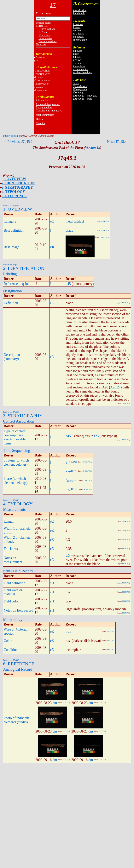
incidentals (79, 13)
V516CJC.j (88, 489)
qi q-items (79, 34)
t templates (79, 66)
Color (8, 641)
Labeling (10, 274)
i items (77, 27)
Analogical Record (18, 669)
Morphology (13, 620)
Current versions (47, 41)
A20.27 (115, 387)
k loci (76, 54)
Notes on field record (18, 610)
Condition (11, 650)
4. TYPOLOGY (13, 192)
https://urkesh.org (13, 136)
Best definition (14, 230)
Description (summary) (12, 357)
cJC (53, 247)
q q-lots (77, 31)
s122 (69, 463)
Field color (11, 601)
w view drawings (82, 72)
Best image (11, 247)
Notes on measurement (13, 560)
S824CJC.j (105, 221)
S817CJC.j (126, 440)
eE (52, 221)
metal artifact (75, 221)
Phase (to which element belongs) (16, 481)
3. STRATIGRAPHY (17, 187)
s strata (77, 63)
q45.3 (70, 436)
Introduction (42, 100)
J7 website (44, 35)
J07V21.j (66, 703)
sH (52, 583)
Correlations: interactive (49, 111)
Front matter (45, 38)
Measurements (14, 509)
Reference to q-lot (16, 284)
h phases (78, 51)
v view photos (81, 69)
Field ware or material (13, 592)
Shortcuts (41, 44)
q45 (68, 284)
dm (55, 703)
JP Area (43, 32)
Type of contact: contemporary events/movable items (15, 437)
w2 (68, 556)
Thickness (11, 549)
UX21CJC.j (105, 237)
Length (9, 521)
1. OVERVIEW (15, 179)
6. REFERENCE (14, 196)
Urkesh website (47, 29)
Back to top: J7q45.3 (11, 205)
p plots (77, 57)
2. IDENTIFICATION (18, 183)
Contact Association (19, 421)
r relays (77, 60)
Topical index (43, 23)
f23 (96, 436)
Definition (11, 303)
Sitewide (41, 123)
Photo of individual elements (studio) (17, 720)
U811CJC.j (88, 481)
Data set (40, 119)
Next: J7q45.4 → (119, 142)
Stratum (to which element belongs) (16, 462)
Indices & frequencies (48, 104)
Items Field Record (18, 571)
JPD (75, 462)
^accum (71, 481)
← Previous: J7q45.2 (18, 142)
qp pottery (79, 37)
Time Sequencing (17, 450)
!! (51, 230)
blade (69, 230)
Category (10, 221)
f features (78, 24)
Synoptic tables (44, 107)
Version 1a (93, 148)
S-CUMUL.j (87, 462)
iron (68, 632)
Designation (12, 291)
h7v (68, 472)
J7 (37, 61)
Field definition (15, 583)
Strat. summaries (45, 115)
